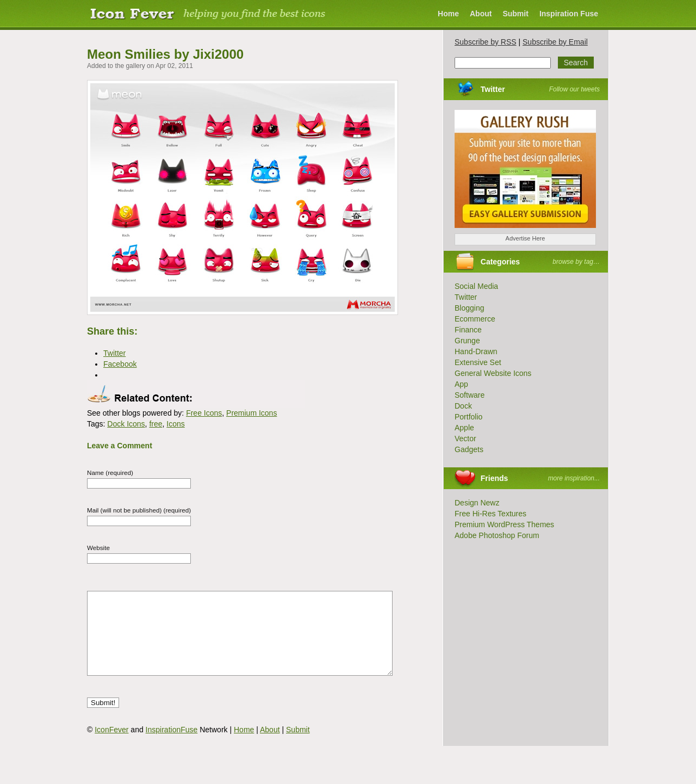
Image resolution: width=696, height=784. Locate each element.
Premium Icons (251, 413)
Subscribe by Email (555, 42)
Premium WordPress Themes (504, 524)
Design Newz (477, 503)
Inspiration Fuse (569, 14)
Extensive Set (478, 362)
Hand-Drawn (476, 351)
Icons (175, 424)
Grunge (467, 341)
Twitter (493, 89)
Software (470, 395)
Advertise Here (526, 238)
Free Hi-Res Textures (490, 514)
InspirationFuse (172, 746)
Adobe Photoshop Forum (497, 535)
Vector (465, 439)
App (461, 384)
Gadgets (469, 449)
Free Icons (204, 413)
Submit (515, 14)
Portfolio (468, 417)
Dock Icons (126, 424)
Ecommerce (475, 319)
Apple (464, 428)
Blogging (470, 308)
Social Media (476, 286)
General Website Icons (493, 373)
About (481, 14)
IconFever (111, 746)
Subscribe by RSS (486, 42)
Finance (468, 330)
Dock (463, 406)
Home (448, 14)
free (156, 424)
